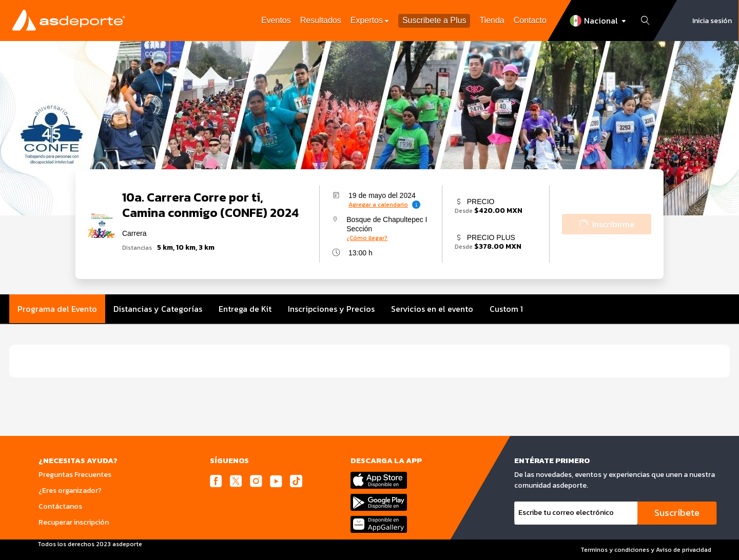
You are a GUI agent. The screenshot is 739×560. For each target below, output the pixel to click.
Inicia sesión (712, 21)
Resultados (321, 20)
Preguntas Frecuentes (75, 475)
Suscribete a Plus (434, 21)
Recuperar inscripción (74, 522)
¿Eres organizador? (70, 491)
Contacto (530, 20)
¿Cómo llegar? (367, 238)
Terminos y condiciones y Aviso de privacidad (646, 550)
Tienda (492, 20)
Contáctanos (60, 506)
